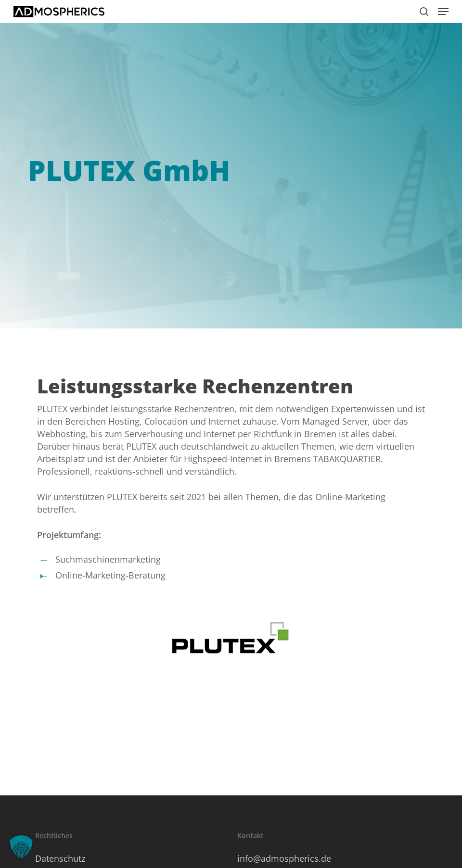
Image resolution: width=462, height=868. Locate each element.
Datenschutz (60, 858)
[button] (443, 12)
